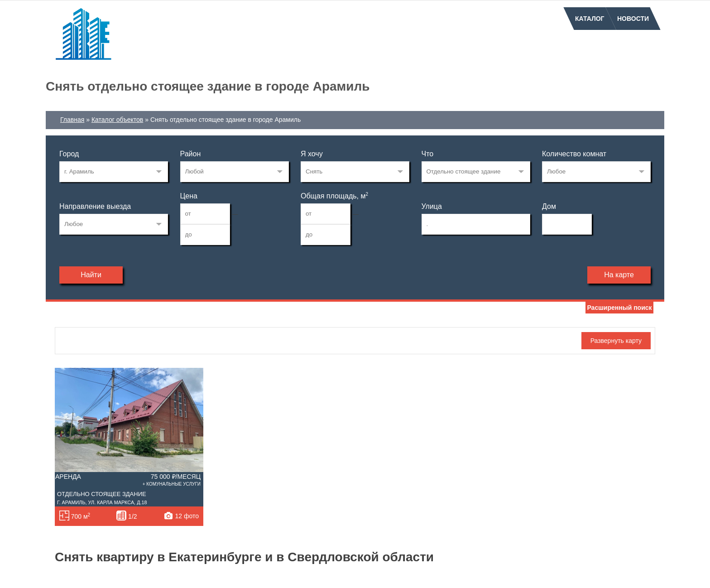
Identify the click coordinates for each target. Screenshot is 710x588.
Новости (633, 19)
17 (114, 172)
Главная (72, 120)
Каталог (590, 19)
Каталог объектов (117, 120)
